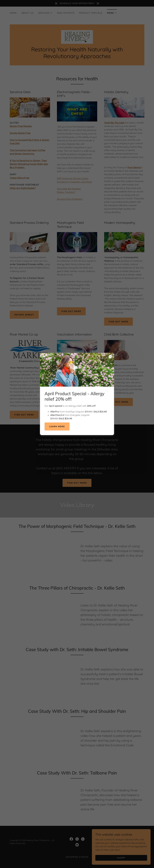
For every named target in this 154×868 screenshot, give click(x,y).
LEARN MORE (57, 426)
